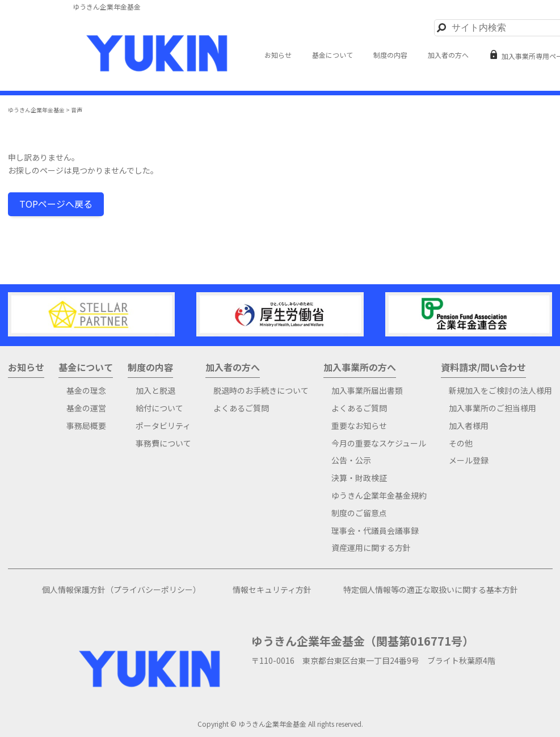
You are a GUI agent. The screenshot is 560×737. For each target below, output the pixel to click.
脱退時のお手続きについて (261, 391)
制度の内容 (390, 55)
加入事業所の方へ (360, 368)
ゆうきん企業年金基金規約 (379, 496)
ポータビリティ (163, 426)
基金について (332, 55)
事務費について (163, 443)
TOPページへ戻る (56, 204)
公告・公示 (351, 460)
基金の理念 (86, 391)
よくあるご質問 (241, 408)
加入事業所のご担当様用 (492, 408)
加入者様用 (469, 426)
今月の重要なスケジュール (379, 443)
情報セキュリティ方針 (272, 589)
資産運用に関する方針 (371, 548)
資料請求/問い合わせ (483, 368)
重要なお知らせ (359, 426)
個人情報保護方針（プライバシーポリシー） (121, 589)
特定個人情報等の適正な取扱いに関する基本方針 (431, 589)
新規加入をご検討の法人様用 (500, 391)
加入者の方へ (448, 55)
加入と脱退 (155, 391)
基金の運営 (86, 408)
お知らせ (278, 55)
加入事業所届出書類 (367, 391)
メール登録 (469, 460)
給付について (159, 408)
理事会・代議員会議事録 (375, 531)
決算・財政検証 (359, 478)
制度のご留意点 (359, 513)
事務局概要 (86, 426)
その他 (461, 443)
